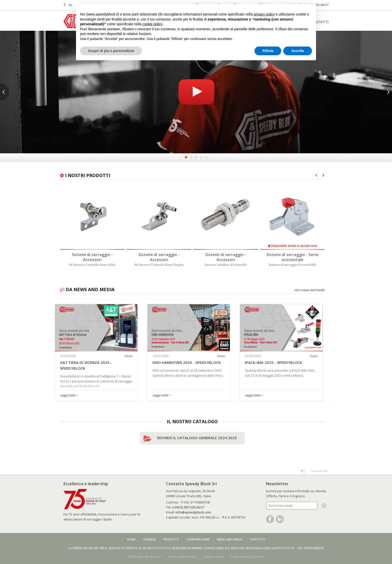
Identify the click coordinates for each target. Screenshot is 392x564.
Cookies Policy (214, 557)
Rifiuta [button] (268, 51)
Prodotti (171, 539)
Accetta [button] (298, 51)
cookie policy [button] (152, 24)
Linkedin (280, 519)
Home (131, 539)
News (129, 356)
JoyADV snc (256, 557)
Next (387, 92)
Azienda (149, 539)
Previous (4, 92)
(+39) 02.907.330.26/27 (188, 507)
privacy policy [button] (264, 14)
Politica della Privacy (182, 557)
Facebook (270, 519)
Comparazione (198, 539)
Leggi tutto (68, 396)
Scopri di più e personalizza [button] (111, 51)
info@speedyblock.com (193, 512)
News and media (230, 539)
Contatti (257, 539)
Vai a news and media (309, 290)
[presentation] (316, 175)
